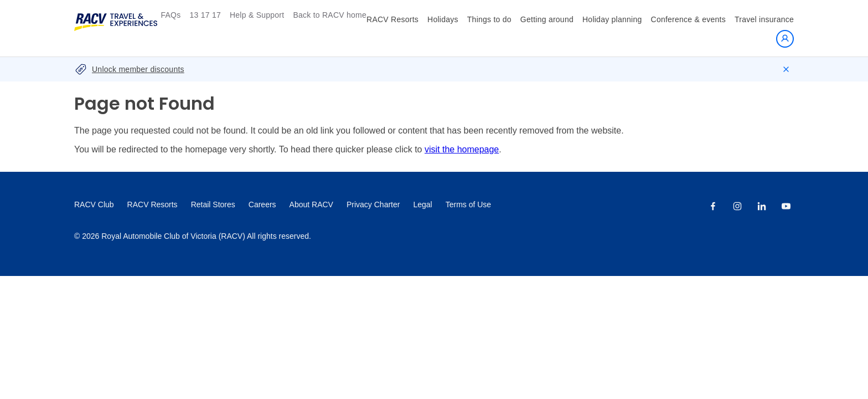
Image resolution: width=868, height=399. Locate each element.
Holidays (443, 19)
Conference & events (689, 19)
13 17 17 (205, 15)
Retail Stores (213, 204)
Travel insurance (764, 19)
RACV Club (94, 204)
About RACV (311, 204)
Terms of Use (468, 204)
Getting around (547, 19)
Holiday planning (612, 19)
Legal (422, 204)
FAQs (170, 15)
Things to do (489, 19)
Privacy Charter (373, 204)
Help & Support (257, 15)
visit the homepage (462, 149)
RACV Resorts (392, 19)
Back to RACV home (330, 15)
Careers (262, 204)
